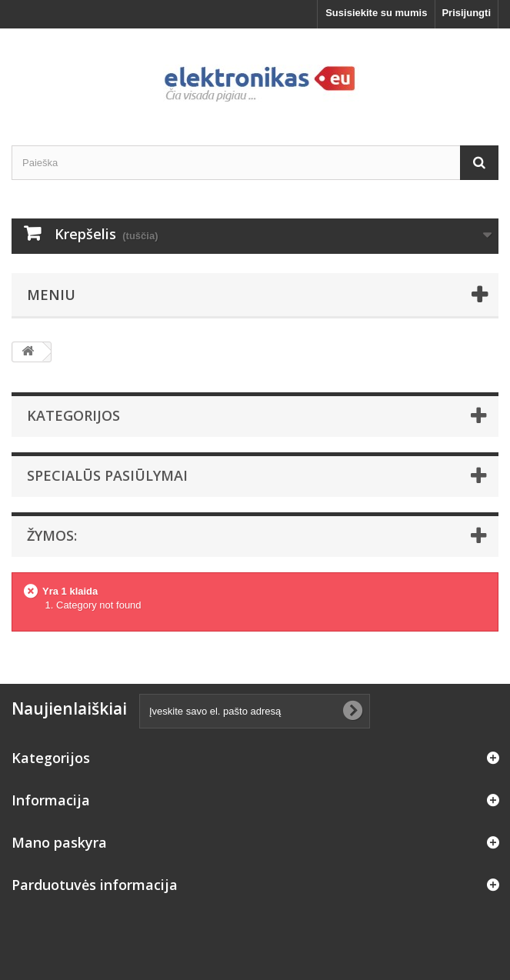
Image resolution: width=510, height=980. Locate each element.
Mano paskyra (59, 842)
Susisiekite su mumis (376, 13)
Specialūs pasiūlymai (107, 475)
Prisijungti (466, 13)
